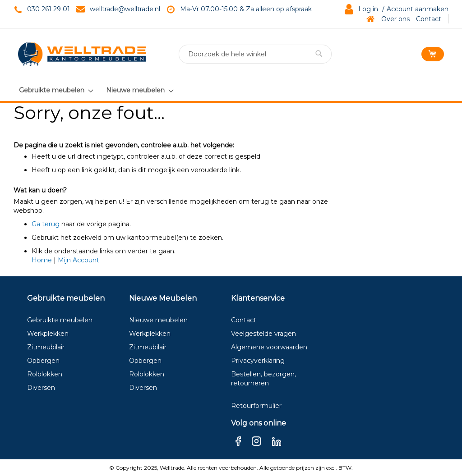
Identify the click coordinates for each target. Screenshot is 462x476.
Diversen (41, 388)
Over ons (395, 19)
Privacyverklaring (258, 361)
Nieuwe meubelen (158, 320)
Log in (368, 9)
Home (42, 260)
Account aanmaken (418, 9)
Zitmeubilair (46, 347)
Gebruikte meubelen (60, 320)
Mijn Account (79, 260)
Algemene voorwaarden (269, 347)
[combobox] (255, 54)
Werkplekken (48, 334)
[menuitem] (56, 90)
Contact (429, 19)
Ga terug (46, 224)
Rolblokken (45, 374)
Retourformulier (256, 406)
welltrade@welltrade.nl (125, 9)
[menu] (96, 90)
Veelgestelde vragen (263, 334)
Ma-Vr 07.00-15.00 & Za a (220, 9)
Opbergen (43, 361)
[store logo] (82, 54)
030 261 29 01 (49, 9)
